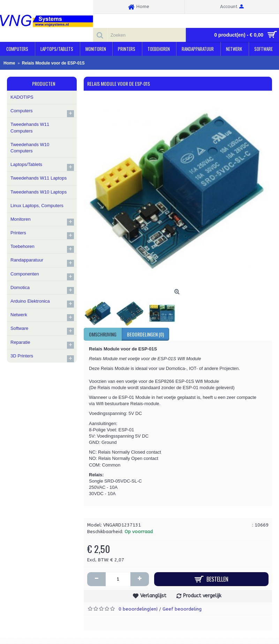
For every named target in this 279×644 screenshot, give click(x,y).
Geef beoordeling (182, 609)
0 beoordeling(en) (138, 609)
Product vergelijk (202, 596)
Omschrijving (103, 334)
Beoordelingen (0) (145, 334)
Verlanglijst (153, 596)
